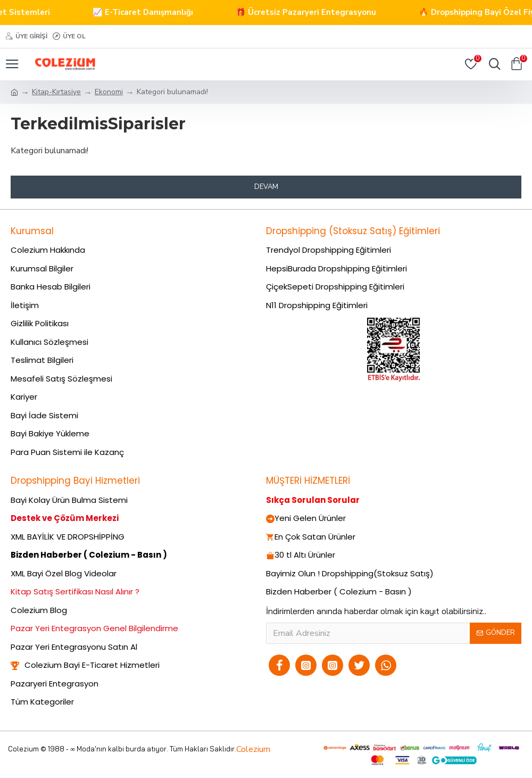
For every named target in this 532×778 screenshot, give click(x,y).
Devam (266, 187)
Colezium (253, 749)
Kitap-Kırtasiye (56, 92)
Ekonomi (109, 92)
